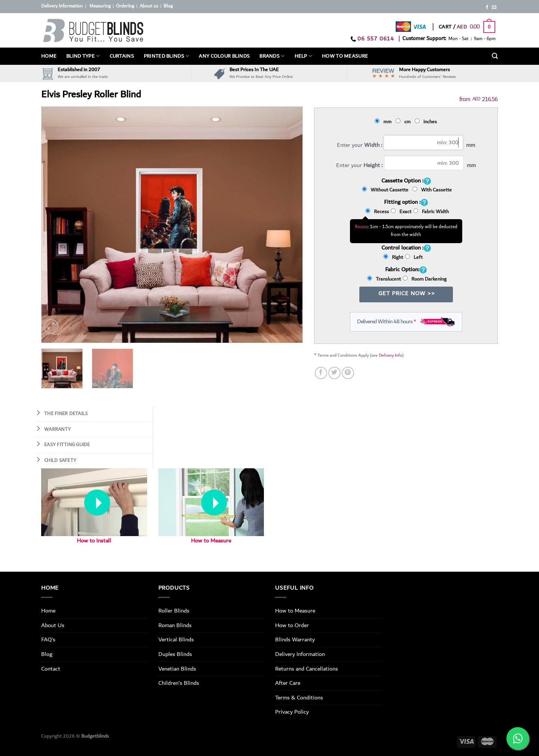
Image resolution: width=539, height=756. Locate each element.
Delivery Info (390, 355)
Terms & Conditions (299, 698)
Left (414, 257)
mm (384, 122)
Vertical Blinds (176, 639)
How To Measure (345, 56)
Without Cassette (386, 190)
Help (304, 56)
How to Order (292, 625)
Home (49, 56)
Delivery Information (62, 6)
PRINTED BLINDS (167, 56)
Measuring (100, 6)
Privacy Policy (292, 712)
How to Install (94, 541)
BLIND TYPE (83, 56)
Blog (168, 6)
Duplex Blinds (175, 654)
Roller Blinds (174, 611)
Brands (272, 56)
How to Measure (211, 541)
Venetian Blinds (177, 669)
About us (149, 6)
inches (427, 122)
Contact (51, 669)
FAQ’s (48, 639)
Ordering (125, 6)
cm (404, 122)
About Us (53, 625)
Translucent (384, 279)
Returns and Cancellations (307, 669)
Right (393, 257)
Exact (401, 212)
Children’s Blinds (179, 683)
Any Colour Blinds (224, 56)
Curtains (122, 56)
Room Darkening (425, 279)
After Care (288, 683)
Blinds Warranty (295, 639)
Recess (377, 212)
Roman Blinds (175, 625)
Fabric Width (431, 212)
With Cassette (432, 190)
